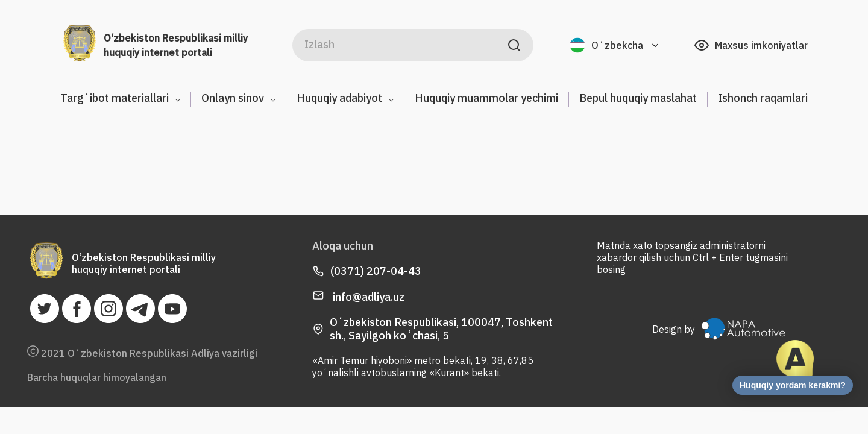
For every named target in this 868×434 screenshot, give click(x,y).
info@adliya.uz (358, 297)
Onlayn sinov (238, 98)
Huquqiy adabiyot (345, 98)
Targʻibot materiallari (120, 98)
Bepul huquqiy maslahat (638, 98)
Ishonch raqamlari (763, 98)
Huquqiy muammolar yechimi (486, 98)
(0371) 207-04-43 (376, 271)
